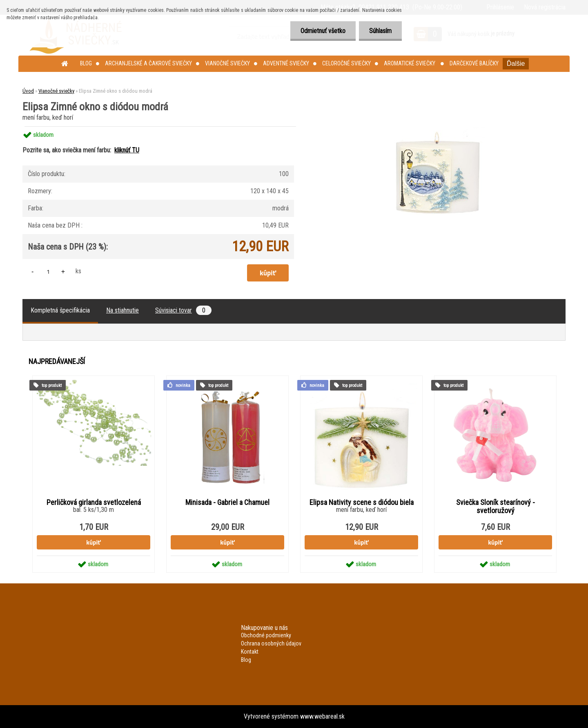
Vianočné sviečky (227, 63)
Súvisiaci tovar (183, 310)
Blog (86, 63)
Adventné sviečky (286, 63)
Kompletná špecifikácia (60, 310)
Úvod (28, 91)
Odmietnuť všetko (323, 31)
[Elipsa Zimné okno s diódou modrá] (439, 126)
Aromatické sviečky (410, 63)
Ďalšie (516, 64)
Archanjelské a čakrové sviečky (148, 63)
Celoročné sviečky (346, 63)
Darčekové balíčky (474, 63)
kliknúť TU (127, 150)
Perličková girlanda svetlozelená (94, 502)
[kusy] (48, 271)
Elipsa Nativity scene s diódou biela (362, 502)
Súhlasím (380, 31)
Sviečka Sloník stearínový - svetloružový (496, 507)
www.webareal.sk (322, 716)
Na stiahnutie (122, 310)
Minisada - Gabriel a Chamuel (227, 502)
